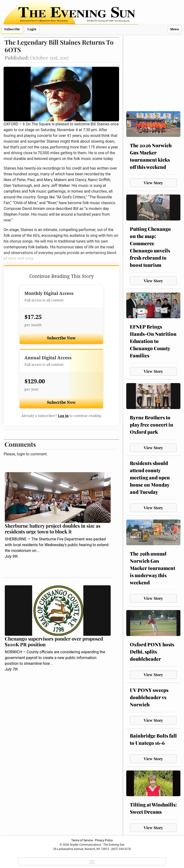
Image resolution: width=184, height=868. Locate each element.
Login (32, 29)
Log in (63, 416)
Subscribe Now (61, 338)
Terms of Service (82, 840)
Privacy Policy (104, 840)
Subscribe (12, 29)
